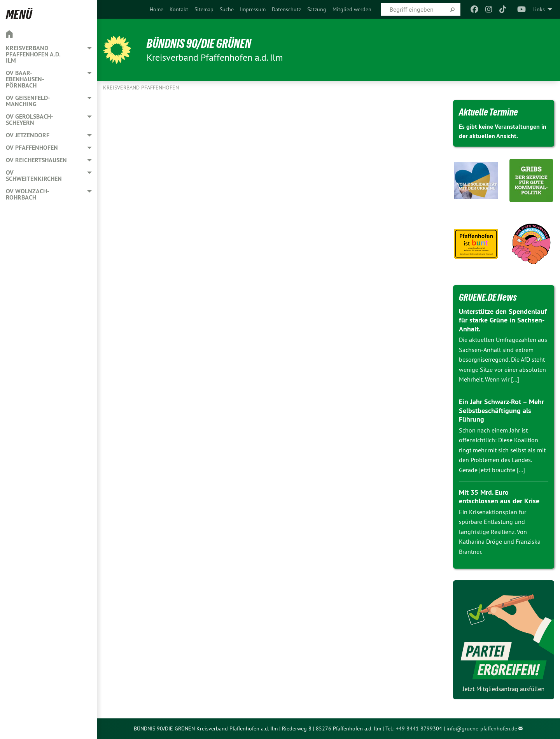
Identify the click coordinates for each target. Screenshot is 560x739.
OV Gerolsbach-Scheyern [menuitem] (30, 120)
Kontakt (179, 9)
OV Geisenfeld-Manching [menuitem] (28, 101)
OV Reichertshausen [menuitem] (36, 160)
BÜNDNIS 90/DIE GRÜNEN (199, 44)
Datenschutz (286, 9)
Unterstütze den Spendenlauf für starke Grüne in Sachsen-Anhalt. (503, 320)
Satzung (317, 9)
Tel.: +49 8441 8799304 (414, 728)
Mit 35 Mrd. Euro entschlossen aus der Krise (499, 497)
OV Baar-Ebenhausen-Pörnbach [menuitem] (25, 79)
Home (157, 9)
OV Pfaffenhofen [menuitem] (32, 148)
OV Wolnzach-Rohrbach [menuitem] (28, 194)
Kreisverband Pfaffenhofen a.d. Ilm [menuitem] (33, 54)
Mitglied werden (352, 9)
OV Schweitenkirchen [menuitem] (34, 176)
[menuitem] (157, 9)
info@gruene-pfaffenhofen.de (482, 728)
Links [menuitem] (539, 9)
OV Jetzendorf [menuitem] (28, 135)
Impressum (253, 9)
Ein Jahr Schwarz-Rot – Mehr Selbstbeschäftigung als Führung (501, 410)
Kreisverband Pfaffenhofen (141, 88)
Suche (227, 9)
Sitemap (204, 9)
